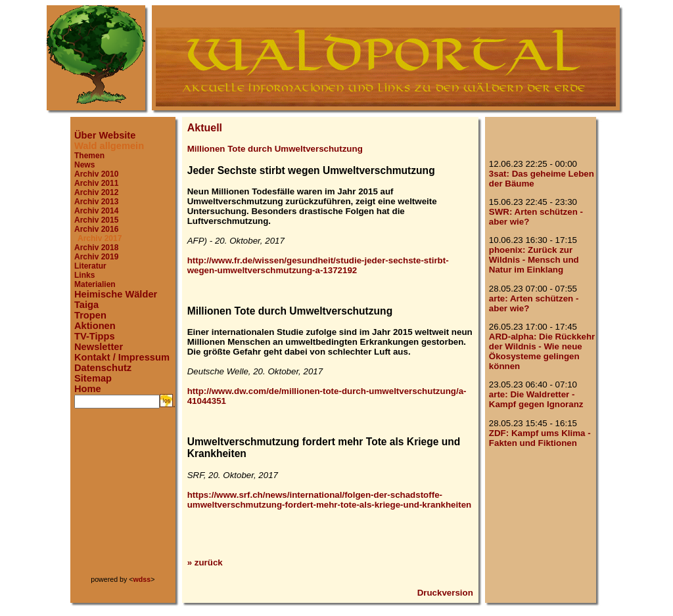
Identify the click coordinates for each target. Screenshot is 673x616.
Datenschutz (103, 368)
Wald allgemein (109, 146)
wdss (142, 579)
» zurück (205, 562)
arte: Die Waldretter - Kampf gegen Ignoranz (536, 399)
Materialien (95, 284)
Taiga (86, 305)
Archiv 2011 (96, 183)
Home (88, 389)
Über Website (105, 135)
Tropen (90, 315)
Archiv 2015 (96, 220)
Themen (89, 156)
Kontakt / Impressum (122, 357)
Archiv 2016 (96, 229)
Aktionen (95, 326)
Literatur (90, 266)
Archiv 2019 (96, 257)
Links (84, 275)
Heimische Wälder (116, 294)
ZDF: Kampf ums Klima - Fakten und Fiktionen (540, 438)
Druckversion (445, 593)
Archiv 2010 (96, 174)
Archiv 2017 (100, 238)
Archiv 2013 (96, 202)
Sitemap (93, 378)
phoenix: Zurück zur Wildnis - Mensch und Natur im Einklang (534, 260)
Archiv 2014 (96, 211)
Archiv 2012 (96, 192)
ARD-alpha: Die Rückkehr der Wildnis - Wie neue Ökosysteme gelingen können (542, 351)
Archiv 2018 (96, 248)
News (84, 165)
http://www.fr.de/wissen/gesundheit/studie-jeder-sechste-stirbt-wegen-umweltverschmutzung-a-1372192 (318, 265)
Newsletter (99, 347)
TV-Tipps (95, 336)
